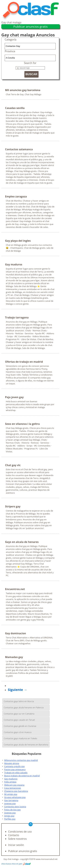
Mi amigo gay (11, 794)
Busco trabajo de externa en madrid (22, 776)
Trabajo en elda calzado (16, 773)
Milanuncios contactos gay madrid (21, 760)
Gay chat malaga (11, 22)
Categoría (10, 40)
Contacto (14, 835)
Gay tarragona (11, 800)
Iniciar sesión (16, 845)
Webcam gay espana (14, 785)
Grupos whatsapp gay (15, 797)
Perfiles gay (10, 819)
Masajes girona (12, 763)
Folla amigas (10, 782)
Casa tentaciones (13, 788)
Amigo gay (9, 816)
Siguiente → (17, 690)
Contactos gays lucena (15, 807)
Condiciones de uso (20, 832)
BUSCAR (31, 74)
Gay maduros (11, 779)
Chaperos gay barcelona (16, 791)
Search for (30, 63)
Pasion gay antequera (15, 769)
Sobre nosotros (17, 839)
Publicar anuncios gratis (30, 27)
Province (10, 51)
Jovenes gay (10, 803)
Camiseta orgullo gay (14, 766)
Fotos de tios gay (12, 810)
